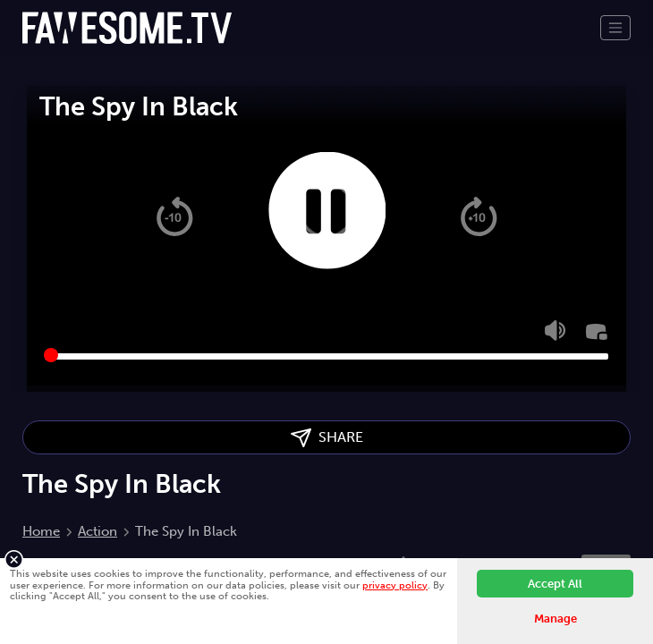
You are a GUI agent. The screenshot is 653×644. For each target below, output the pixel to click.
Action (98, 531)
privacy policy (395, 585)
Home (41, 531)
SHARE (327, 438)
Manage (555, 619)
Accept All (555, 584)
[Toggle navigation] (615, 28)
